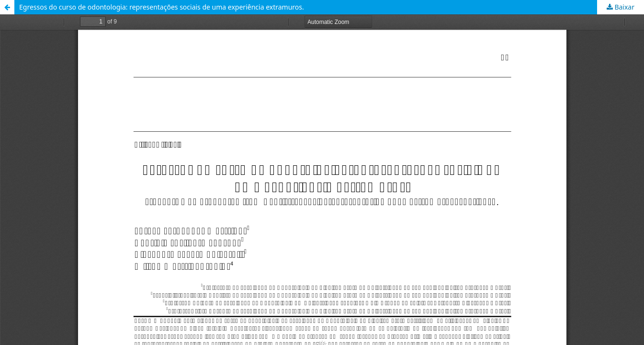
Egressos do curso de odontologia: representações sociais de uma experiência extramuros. (162, 7)
